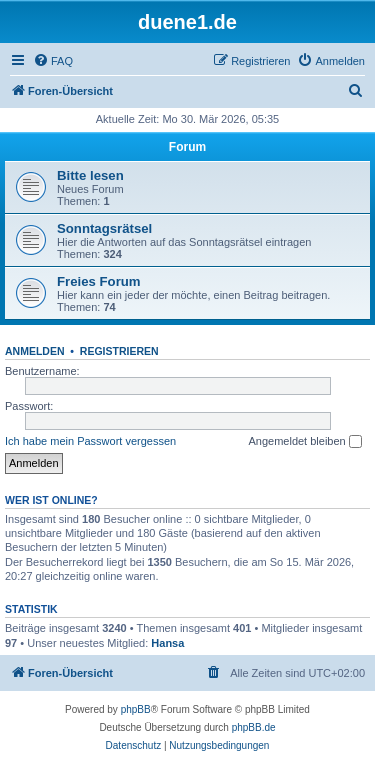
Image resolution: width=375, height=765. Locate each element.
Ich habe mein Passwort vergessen (90, 441)
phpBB (136, 709)
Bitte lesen (90, 175)
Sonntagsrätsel (104, 228)
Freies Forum (99, 281)
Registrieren (119, 351)
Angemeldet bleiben (304, 442)
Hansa (167, 643)
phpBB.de (254, 727)
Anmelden (35, 351)
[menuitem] (53, 61)
